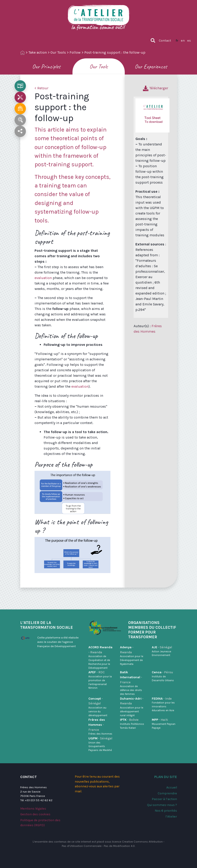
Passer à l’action (164, 799)
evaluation (43, 278)
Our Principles (46, 66)
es (189, 41)
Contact (165, 41)
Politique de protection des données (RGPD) (40, 823)
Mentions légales (33, 809)
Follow (75, 52)
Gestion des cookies (35, 814)
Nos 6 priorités (166, 811)
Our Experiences (151, 66)
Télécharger (156, 88)
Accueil (172, 787)
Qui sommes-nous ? (162, 805)
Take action (38, 52)
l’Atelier (171, 817)
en (183, 41)
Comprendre (167, 793)
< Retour (41, 88)
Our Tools (58, 52)
